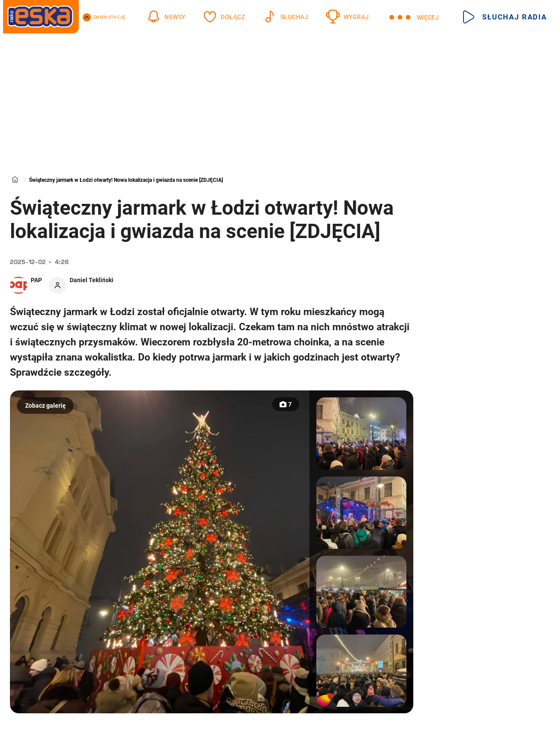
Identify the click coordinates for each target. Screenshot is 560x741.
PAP (36, 280)
